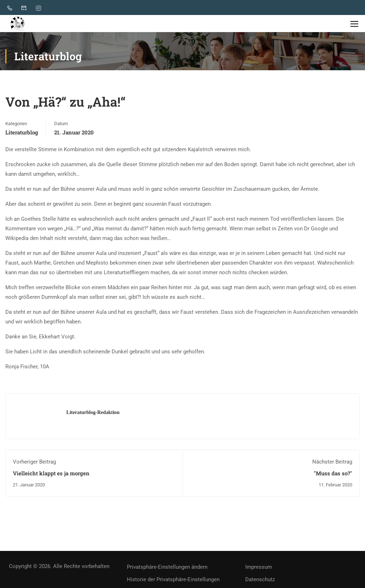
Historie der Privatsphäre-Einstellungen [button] (173, 581)
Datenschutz (260, 581)
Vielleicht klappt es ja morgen (51, 475)
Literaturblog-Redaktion (93, 414)
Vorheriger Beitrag (34, 463)
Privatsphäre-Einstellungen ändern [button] (167, 568)
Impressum (259, 568)
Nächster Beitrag (332, 463)
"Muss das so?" (333, 475)
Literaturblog (22, 134)
